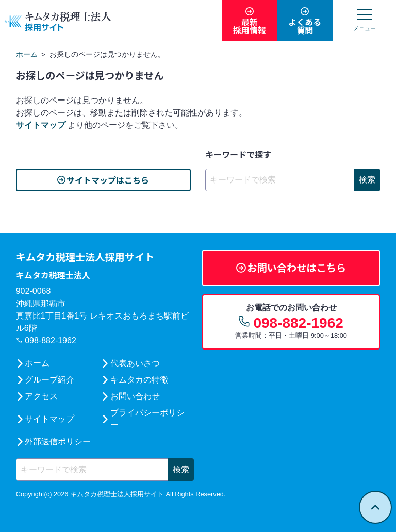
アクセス (41, 396)
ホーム (37, 363)
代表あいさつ (135, 363)
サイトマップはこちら (108, 180)
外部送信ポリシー (58, 442)
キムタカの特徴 (139, 380)
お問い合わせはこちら (296, 268)
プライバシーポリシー (147, 419)
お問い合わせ (135, 396)
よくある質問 (305, 26)
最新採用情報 (250, 26)
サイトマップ (41, 125)
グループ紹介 (49, 380)
